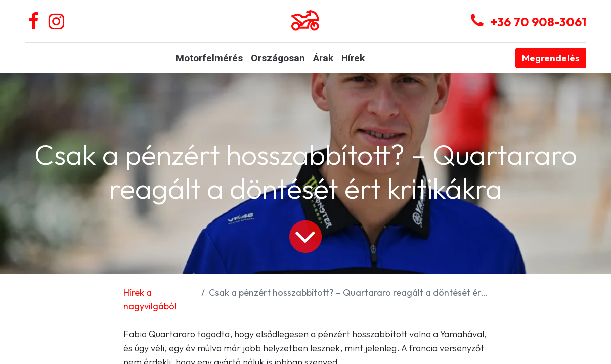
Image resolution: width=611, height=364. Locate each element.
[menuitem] (209, 58)
